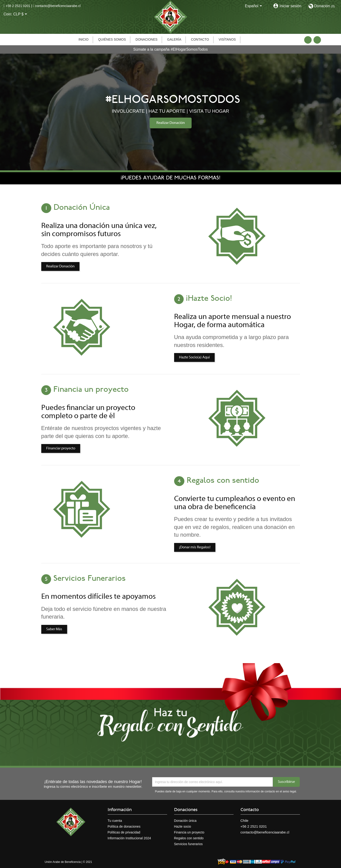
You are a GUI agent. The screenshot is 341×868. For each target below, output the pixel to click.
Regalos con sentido (189, 838)
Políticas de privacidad (124, 832)
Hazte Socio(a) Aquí (194, 357)
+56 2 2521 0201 (18, 6)
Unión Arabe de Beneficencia (63, 862)
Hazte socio (183, 826)
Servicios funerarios (188, 844)
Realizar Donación (171, 123)
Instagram (317, 40)
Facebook (308, 40)
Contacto (200, 39)
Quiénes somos (112, 39)
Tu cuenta (115, 821)
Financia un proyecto (189, 832)
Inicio (84, 39)
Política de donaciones (124, 826)
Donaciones (147, 39)
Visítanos (227, 39)
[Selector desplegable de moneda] (21, 14)
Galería (174, 39)
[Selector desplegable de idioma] (254, 6)
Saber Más (54, 629)
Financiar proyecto (61, 448)
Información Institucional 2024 (129, 838)
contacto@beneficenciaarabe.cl (58, 6)
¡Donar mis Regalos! (195, 547)
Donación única (185, 821)
